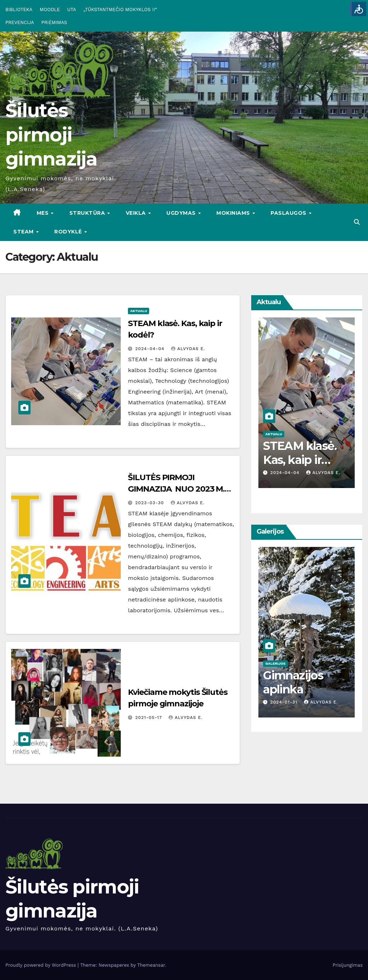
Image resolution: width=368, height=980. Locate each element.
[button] (357, 222)
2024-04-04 (151, 349)
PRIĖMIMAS (54, 22)
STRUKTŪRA (88, 213)
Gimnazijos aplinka (293, 682)
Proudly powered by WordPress (42, 965)
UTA (72, 10)
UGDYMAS (182, 213)
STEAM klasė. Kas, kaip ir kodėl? (300, 460)
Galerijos (275, 663)
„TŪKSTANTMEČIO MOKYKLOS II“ (120, 10)
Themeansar (151, 965)
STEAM (24, 232)
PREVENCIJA (20, 22)
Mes (43, 213)
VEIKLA (137, 213)
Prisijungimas (348, 965)
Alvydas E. (188, 349)
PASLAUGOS (289, 213)
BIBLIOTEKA (19, 10)
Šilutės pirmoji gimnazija (51, 135)
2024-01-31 (285, 702)
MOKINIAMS (234, 213)
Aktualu (139, 311)
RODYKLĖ (69, 232)
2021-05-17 (149, 717)
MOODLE (50, 10)
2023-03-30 (150, 503)
